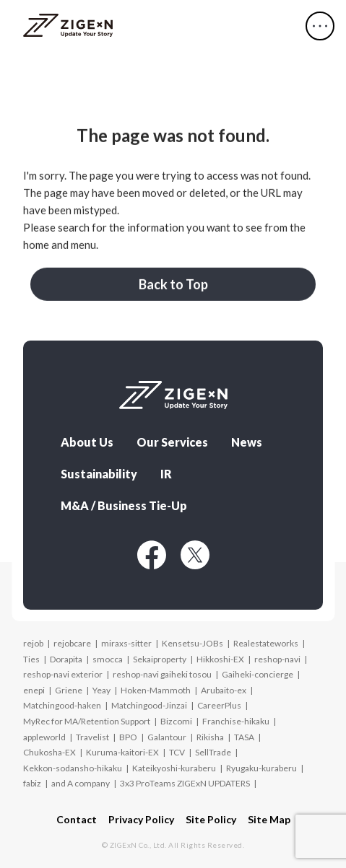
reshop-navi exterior (63, 674)
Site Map (269, 820)
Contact (77, 820)
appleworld (44, 737)
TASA (244, 737)
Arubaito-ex (224, 690)
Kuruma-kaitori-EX (122, 752)
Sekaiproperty (160, 659)
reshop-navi (277, 659)
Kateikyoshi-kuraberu (174, 768)
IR (166, 474)
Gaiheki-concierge (258, 674)
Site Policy (211, 820)
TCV (177, 752)
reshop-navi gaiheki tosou (162, 674)
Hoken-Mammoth (156, 690)
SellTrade (213, 752)
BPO (128, 737)
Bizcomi (176, 721)
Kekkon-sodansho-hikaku (73, 768)
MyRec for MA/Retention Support (87, 721)
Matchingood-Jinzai (149, 705)
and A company (81, 783)
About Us (87, 442)
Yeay (101, 690)
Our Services (172, 442)
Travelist (92, 737)
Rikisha (210, 737)
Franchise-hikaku (236, 721)
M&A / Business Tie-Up (124, 506)
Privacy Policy (141, 820)
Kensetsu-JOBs (193, 643)
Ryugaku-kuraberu (261, 768)
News (247, 442)
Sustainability (99, 474)
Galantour (167, 737)
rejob (33, 643)
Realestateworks (266, 643)
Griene (69, 690)
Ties (31, 659)
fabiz (32, 783)
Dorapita (66, 659)
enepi (34, 690)
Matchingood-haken (62, 705)
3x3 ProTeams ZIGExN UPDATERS (185, 783)
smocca (108, 659)
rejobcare (72, 643)
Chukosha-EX (49, 752)
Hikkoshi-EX (220, 659)
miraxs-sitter (126, 643)
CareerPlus (219, 705)
